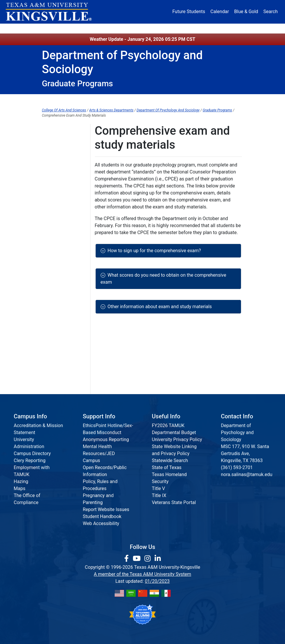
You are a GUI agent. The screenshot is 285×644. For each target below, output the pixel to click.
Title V (159, 488)
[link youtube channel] (138, 559)
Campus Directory (32, 453)
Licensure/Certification (66, 383)
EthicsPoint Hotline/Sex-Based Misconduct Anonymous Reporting (108, 432)
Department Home (63, 99)
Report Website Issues (106, 509)
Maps (20, 488)
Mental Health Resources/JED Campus (99, 453)
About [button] (52, 28)
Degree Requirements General (56, 338)
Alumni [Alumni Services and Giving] (188, 28)
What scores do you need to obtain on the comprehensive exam (164, 279)
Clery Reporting (30, 460)
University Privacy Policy (177, 439)
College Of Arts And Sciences (64, 110)
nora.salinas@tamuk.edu (246, 474)
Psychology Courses (63, 224)
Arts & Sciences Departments (111, 110)
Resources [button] (161, 28)
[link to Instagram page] (148, 559)
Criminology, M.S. (60, 174)
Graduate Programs (156, 99)
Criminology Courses (64, 186)
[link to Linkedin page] (158, 559)
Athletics (210, 28)
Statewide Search (170, 460)
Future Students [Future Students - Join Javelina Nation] (189, 12)
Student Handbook (102, 516)
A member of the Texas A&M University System (143, 574)
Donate (232, 28)
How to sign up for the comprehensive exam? (153, 251)
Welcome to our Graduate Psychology (58, 205)
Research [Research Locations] (135, 28)
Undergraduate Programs (109, 99)
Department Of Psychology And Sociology (168, 110)
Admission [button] (77, 28)
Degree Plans (56, 163)
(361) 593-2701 (237, 467)
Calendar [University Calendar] (220, 12)
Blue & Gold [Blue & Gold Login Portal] (246, 12)
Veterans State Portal (174, 502)
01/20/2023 (157, 581)
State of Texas (167, 467)
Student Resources (222, 99)
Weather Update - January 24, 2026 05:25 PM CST (143, 39)
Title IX (159, 495)
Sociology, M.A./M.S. (63, 236)
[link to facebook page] (127, 559)
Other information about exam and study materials (159, 307)
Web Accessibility (101, 523)
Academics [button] (107, 28)
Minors (189, 99)
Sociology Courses (61, 248)
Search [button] (271, 12)
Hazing (21, 481)
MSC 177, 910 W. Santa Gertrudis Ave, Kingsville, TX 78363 (245, 453)
